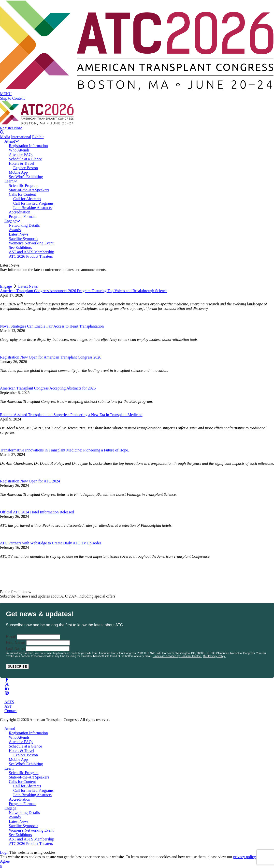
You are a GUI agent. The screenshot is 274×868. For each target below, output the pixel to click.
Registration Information (28, 146)
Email (11, 637)
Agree (5, 861)
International (21, 137)
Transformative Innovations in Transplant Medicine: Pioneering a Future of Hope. (65, 450)
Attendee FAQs (21, 155)
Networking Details (24, 225)
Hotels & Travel (22, 163)
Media (5, 137)
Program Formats (23, 217)
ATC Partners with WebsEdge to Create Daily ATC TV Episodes (51, 543)
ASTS (9, 702)
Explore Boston (26, 168)
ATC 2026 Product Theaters (31, 256)
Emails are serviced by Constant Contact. (177, 656)
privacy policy (244, 857)
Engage (12, 221)
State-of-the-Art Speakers (29, 190)
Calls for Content (22, 194)
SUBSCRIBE (17, 666)
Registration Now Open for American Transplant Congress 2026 (51, 357)
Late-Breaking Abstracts (32, 208)
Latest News (19, 234)
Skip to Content (12, 98)
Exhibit (38, 137)
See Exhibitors (20, 247)
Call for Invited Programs (33, 203)
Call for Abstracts (27, 199)
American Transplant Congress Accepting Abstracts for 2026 (48, 388)
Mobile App (18, 172)
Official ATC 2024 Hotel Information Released (37, 512)
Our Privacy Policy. (214, 656)
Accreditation (20, 212)
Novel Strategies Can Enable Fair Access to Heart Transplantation (52, 326)
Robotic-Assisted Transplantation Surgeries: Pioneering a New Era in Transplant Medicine (71, 415)
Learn (11, 181)
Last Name (15, 649)
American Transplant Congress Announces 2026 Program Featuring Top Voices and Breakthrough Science (84, 291)
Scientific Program (24, 186)
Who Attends (19, 150)
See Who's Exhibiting (26, 177)
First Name (15, 643)
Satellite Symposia (24, 239)
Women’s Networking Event (31, 243)
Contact (11, 711)
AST (8, 706)
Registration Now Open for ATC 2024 (30, 481)
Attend (12, 141)
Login (5, 852)
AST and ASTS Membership (31, 252)
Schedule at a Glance (25, 159)
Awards (15, 230)
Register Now (11, 128)
